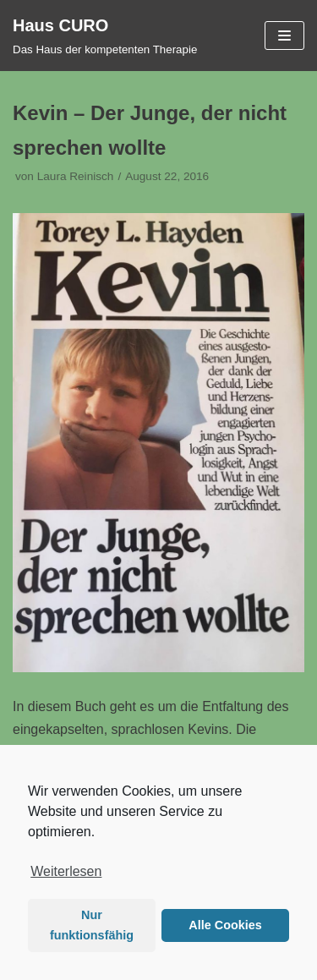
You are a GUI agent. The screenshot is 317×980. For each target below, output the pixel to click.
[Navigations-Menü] (284, 36)
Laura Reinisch (76, 176)
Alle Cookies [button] (225, 925)
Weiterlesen (66, 871)
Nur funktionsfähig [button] (92, 925)
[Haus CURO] (105, 36)
